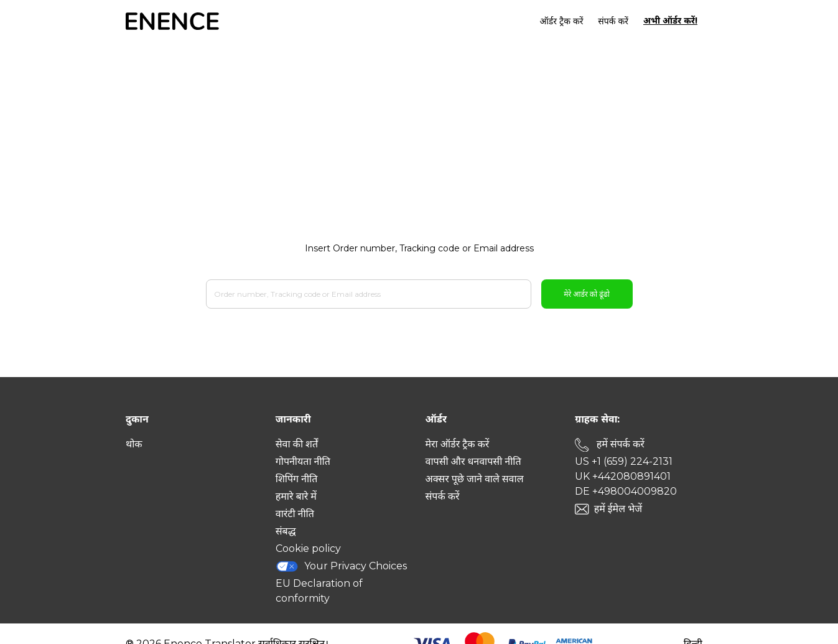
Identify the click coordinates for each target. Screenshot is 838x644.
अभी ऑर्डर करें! (670, 21)
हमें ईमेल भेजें (618, 509)
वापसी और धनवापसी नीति (473, 461)
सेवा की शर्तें (297, 444)
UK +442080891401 (623, 476)
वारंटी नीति (295, 514)
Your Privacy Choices (342, 566)
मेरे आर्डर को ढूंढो (587, 294)
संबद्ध (286, 531)
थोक (134, 444)
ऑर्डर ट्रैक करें (562, 21)
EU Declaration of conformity (319, 591)
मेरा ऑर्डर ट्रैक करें (458, 444)
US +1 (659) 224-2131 (624, 461)
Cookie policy (308, 548)
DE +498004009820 (626, 491)
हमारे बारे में (296, 496)
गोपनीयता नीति (303, 461)
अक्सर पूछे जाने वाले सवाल (475, 479)
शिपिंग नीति (297, 479)
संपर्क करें (613, 21)
